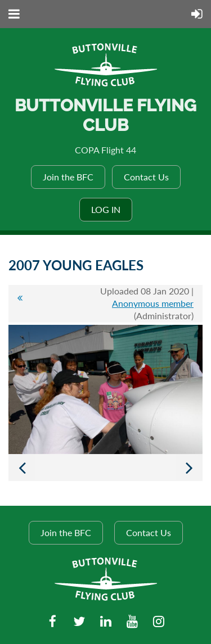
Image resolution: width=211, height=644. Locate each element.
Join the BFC (68, 177)
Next (189, 468)
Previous (22, 468)
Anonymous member (153, 303)
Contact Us (146, 177)
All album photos (20, 303)
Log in (106, 209)
